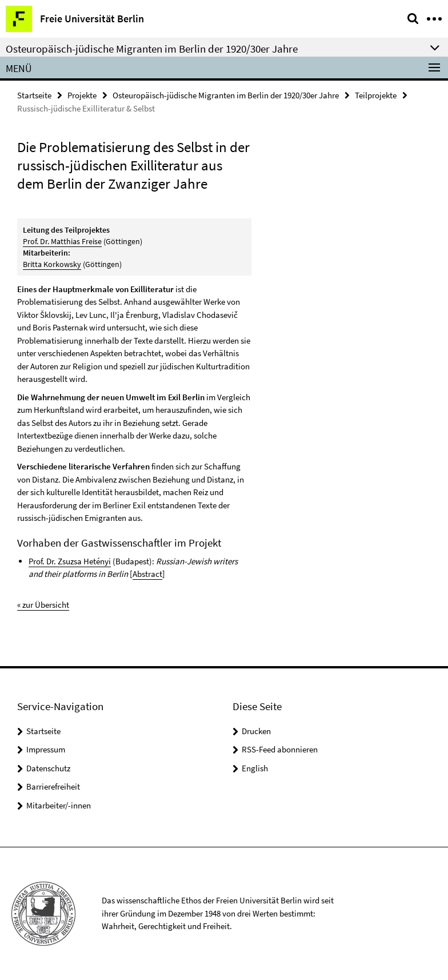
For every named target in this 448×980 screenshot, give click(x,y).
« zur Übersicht (43, 605)
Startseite (34, 95)
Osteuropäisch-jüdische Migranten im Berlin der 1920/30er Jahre (226, 95)
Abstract (147, 574)
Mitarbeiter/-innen (59, 805)
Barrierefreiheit (53, 786)
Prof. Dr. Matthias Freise (62, 241)
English (255, 768)
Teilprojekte (376, 95)
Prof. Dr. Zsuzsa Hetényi (70, 561)
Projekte (82, 95)
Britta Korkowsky (52, 264)
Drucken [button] (256, 731)
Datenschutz (48, 768)
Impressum (46, 749)
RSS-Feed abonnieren (280, 749)
